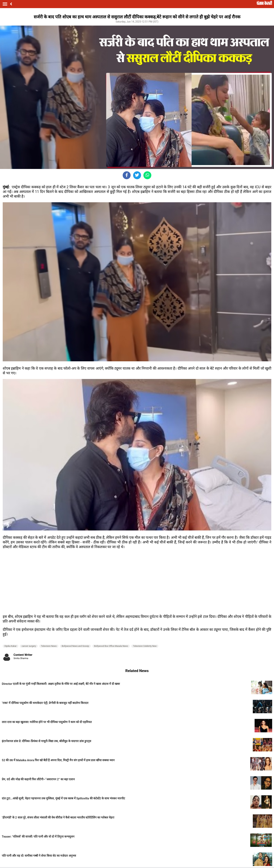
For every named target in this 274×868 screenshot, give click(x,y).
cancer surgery (29, 646)
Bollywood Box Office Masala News (111, 646)
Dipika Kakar (11, 646)
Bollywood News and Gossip (75, 646)
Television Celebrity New (145, 646)
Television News (49, 646)
